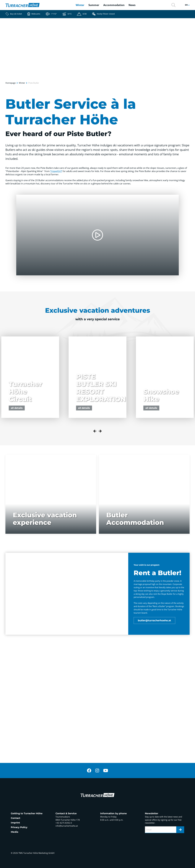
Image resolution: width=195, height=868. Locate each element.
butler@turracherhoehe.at (154, 620)
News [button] (132, 5)
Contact (16, 818)
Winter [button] (80, 5)
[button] (173, 5)
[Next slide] (100, 431)
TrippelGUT (56, 171)
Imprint (15, 823)
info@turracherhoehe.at (67, 826)
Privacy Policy (19, 827)
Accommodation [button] (114, 5)
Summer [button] (94, 5)
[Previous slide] (95, 431)
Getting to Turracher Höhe (27, 813)
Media (14, 832)
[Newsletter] (180, 830)
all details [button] (84, 408)
